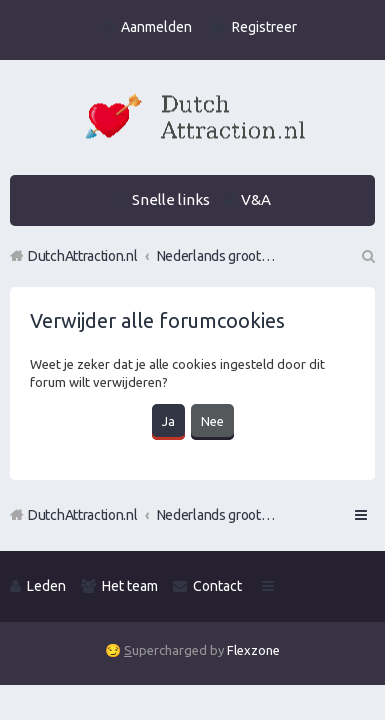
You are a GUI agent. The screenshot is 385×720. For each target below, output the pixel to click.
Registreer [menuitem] (264, 27)
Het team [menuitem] (130, 586)
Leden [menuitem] (46, 586)
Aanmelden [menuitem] (156, 27)
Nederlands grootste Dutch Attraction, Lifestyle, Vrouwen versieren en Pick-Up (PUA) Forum (217, 515)
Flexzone (253, 650)
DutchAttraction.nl (83, 515)
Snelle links (171, 199)
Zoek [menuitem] (367, 256)
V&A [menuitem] (256, 199)
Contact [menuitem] (217, 586)
